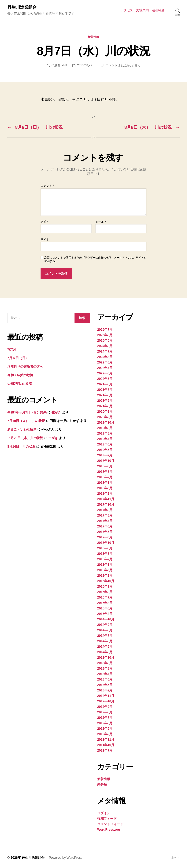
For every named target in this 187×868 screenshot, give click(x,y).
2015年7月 (105, 597)
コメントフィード (110, 824)
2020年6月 (105, 412)
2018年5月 (105, 488)
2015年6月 (105, 603)
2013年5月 (105, 685)
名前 (44, 222)
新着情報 (93, 37)
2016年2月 (105, 576)
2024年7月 (105, 351)
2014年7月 (105, 636)
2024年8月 (105, 346)
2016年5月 (105, 570)
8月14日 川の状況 (21, 447)
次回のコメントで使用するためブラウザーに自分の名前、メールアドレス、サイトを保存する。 (95, 259)
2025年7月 (105, 330)
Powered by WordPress (65, 858)
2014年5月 (105, 647)
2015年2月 (105, 614)
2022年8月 (105, 362)
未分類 (102, 785)
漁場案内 (142, 10)
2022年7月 (105, 368)
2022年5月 (105, 379)
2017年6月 (105, 526)
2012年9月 (105, 707)
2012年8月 (105, 712)
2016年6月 (105, 565)
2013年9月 (105, 663)
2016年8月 (105, 554)
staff (64, 65)
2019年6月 (105, 444)
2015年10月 (106, 581)
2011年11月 (106, 740)
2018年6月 (105, 483)
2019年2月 (105, 455)
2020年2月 (105, 417)
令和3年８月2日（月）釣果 (27, 412)
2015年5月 (105, 608)
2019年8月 (105, 433)
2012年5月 (105, 729)
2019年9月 (105, 428)
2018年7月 (105, 477)
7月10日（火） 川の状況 (26, 421)
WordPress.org (109, 830)
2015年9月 (105, 587)
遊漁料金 (158, 10)
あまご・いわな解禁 (22, 429)
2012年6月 (105, 723)
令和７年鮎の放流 (20, 375)
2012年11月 (106, 696)
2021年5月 (105, 401)
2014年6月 (105, 641)
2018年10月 (106, 461)
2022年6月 (105, 373)
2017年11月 (106, 499)
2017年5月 (105, 532)
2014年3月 (105, 652)
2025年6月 (105, 335)
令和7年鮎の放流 (20, 384)
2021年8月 (105, 384)
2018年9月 (105, 466)
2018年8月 (105, 472)
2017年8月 (105, 515)
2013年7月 (105, 674)
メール (101, 222)
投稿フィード (107, 819)
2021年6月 (105, 395)
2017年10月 (106, 505)
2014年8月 (105, 630)
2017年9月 (105, 510)
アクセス (127, 10)
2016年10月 (106, 543)
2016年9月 (105, 548)
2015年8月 (105, 592)
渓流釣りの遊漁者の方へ (25, 367)
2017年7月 (105, 521)
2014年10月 (106, 619)
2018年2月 (105, 494)
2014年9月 (105, 625)
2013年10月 (106, 658)
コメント (47, 186)
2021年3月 (105, 406)
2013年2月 (105, 690)
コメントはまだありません (123, 65)
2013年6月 (105, 679)
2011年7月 (105, 750)
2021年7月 (105, 390)
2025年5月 (105, 341)
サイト (45, 240)
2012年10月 (106, 701)
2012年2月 (105, 734)
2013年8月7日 (86, 65)
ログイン (104, 813)
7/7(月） (13, 349)
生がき (56, 412)
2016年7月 (105, 559)
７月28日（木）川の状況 (25, 438)
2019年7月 (105, 439)
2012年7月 (105, 718)
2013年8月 (105, 668)
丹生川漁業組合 (22, 7)
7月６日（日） (18, 358)
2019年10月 (106, 423)
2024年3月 (105, 357)
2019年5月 (105, 450)
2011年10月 (106, 745)
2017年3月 (105, 537)
